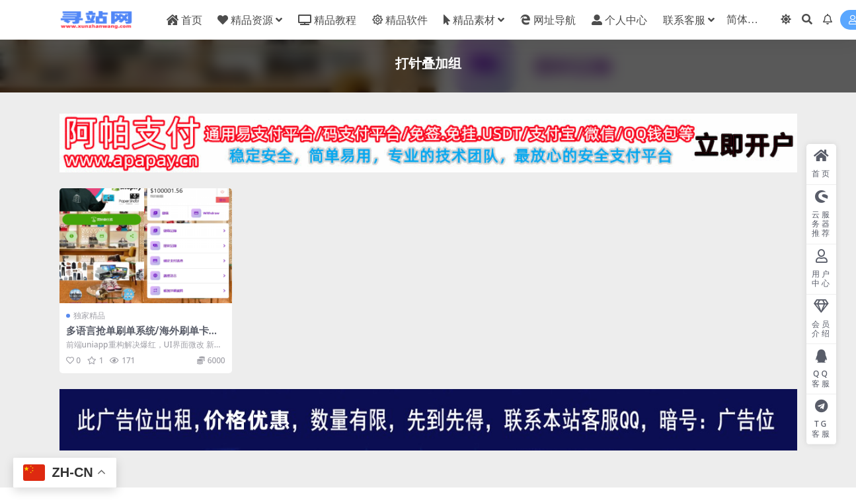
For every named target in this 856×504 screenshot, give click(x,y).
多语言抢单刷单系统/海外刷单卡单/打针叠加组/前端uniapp (144, 336)
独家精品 (89, 315)
